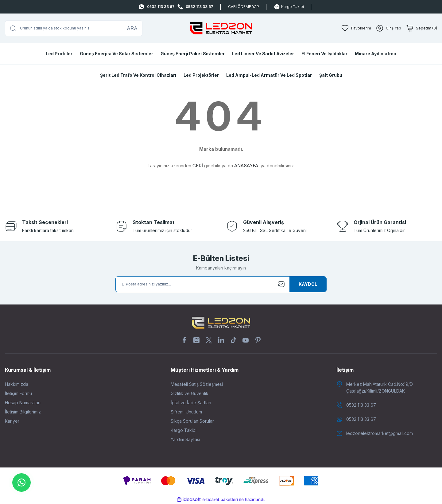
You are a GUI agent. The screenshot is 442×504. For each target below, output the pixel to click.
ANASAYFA (246, 166)
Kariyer (12, 421)
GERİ (198, 166)
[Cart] (422, 28)
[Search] (74, 28)
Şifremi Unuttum (186, 412)
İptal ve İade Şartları (191, 403)
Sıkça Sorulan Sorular (192, 421)
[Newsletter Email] (221, 284)
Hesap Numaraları (23, 403)
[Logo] (221, 28)
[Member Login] (389, 28)
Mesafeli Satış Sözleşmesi (197, 384)
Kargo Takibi (184, 430)
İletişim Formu (18, 393)
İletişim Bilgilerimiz (23, 412)
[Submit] (308, 284)
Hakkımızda (17, 384)
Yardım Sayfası (185, 439)
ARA (132, 28)
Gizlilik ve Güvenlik (190, 393)
